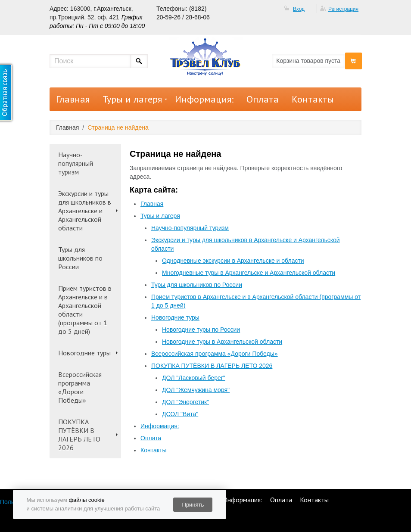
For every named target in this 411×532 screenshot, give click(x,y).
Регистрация (343, 9)
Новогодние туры (84, 353)
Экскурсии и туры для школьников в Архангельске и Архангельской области (85, 211)
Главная (73, 99)
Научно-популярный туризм (76, 163)
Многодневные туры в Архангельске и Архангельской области (249, 273)
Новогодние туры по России (201, 330)
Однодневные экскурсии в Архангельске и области (233, 261)
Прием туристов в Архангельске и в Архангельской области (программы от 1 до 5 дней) (85, 310)
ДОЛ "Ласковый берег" (194, 378)
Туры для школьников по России (80, 258)
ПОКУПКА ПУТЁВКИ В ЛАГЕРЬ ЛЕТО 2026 (79, 435)
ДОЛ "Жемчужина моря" (196, 390)
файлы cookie (86, 500)
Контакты (313, 99)
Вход (299, 9)
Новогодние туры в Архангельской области (222, 342)
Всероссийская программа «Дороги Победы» (80, 387)
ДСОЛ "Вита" (180, 414)
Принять (193, 505)
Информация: (204, 99)
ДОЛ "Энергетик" (185, 402)
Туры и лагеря (132, 99)
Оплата (263, 99)
